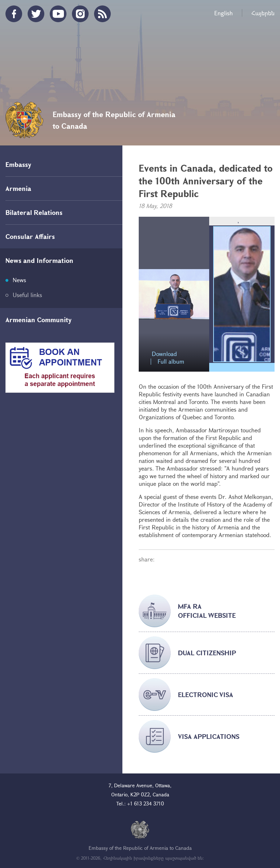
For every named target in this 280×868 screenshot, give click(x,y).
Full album (171, 362)
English (224, 13)
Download (164, 354)
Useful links (27, 295)
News (19, 280)
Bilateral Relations (34, 212)
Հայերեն (263, 13)
